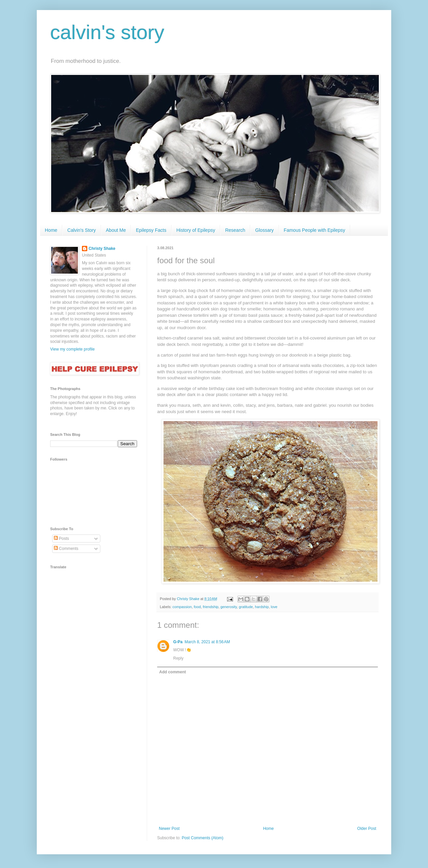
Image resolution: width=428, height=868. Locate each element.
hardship (262, 607)
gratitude (246, 607)
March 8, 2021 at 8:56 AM (207, 642)
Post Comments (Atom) (202, 838)
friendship (210, 607)
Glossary (264, 230)
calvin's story (107, 32)
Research (235, 230)
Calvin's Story (81, 230)
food (197, 607)
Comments (66, 549)
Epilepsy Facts (151, 230)
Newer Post (169, 829)
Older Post (367, 829)
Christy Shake (102, 249)
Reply (178, 658)
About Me (116, 230)
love (274, 607)
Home (51, 230)
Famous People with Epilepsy (315, 230)
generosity (229, 607)
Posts (61, 539)
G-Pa (178, 642)
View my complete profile (72, 349)
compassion (182, 607)
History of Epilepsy (196, 230)
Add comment (173, 672)
